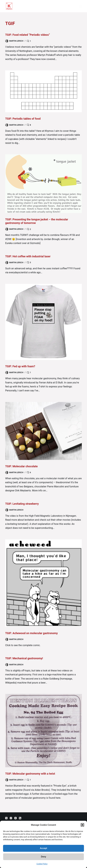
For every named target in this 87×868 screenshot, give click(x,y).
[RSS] (20, 818)
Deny (43, 857)
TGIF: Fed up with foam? (20, 366)
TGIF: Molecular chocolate (21, 466)
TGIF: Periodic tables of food (23, 119)
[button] (82, 825)
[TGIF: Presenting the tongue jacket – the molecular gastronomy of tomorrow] (43, 184)
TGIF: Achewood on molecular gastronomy (31, 633)
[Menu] (80, 6)
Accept (43, 848)
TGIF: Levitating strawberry (22, 504)
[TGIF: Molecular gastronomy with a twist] (43, 731)
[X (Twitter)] (6, 818)
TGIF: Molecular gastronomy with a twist (30, 774)
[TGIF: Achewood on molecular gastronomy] (43, 583)
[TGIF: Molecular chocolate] (43, 431)
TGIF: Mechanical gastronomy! (24, 658)
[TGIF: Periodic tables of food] (43, 91)
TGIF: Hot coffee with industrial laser (28, 256)
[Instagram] (11, 818)
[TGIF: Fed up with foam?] (43, 322)
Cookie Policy (42, 864)
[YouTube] (15, 818)
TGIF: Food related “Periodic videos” (28, 35)
